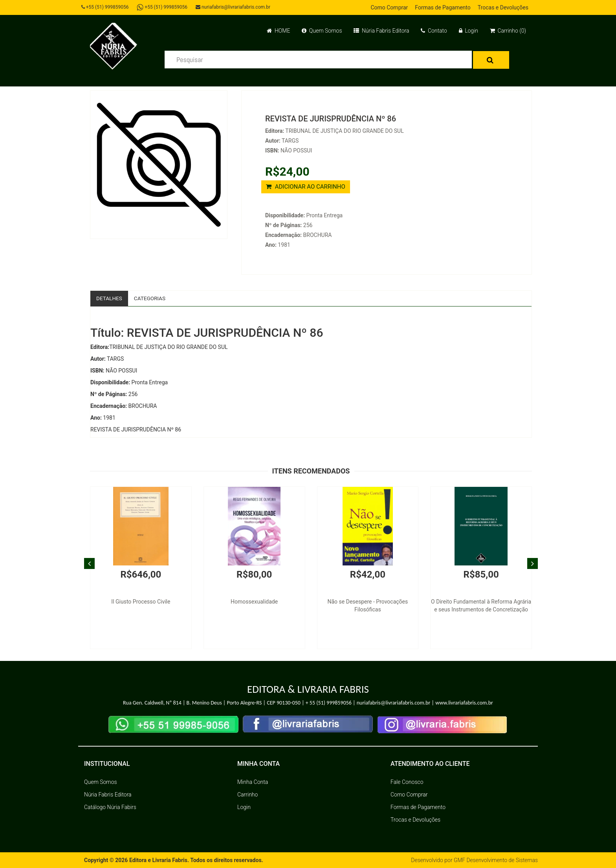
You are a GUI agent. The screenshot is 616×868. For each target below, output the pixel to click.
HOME (278, 31)
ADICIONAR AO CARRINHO (306, 187)
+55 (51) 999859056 (106, 7)
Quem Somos (322, 31)
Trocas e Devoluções (503, 7)
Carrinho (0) (508, 31)
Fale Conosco (407, 782)
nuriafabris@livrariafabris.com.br (235, 7)
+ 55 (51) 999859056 (329, 703)
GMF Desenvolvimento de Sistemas (495, 860)
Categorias (151, 298)
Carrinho (247, 795)
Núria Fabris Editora (381, 31)
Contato (434, 31)
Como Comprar (389, 7)
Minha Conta (253, 782)
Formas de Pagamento (443, 7)
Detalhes (110, 298)
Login (468, 31)
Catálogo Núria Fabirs (110, 807)
